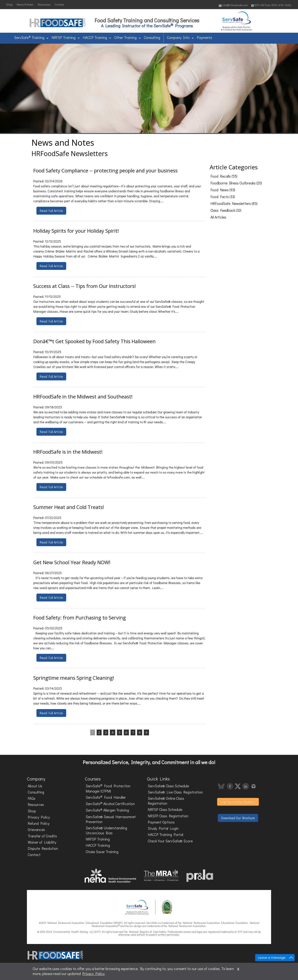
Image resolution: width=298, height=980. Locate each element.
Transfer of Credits (42, 836)
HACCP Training (97, 38)
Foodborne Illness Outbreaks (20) (236, 183)
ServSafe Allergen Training (107, 810)
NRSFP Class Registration (168, 816)
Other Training (127, 38)
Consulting (152, 38)
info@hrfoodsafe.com (233, 5)
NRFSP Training (66, 38)
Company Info (180, 38)
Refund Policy (39, 823)
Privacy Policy (39, 817)
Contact (59, 4)
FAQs (32, 798)
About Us (35, 786)
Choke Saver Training (102, 852)
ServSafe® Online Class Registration (166, 801)
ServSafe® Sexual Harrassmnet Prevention (111, 819)
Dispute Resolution (43, 848)
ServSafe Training (31, 37)
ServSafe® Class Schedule (168, 786)
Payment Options (161, 822)
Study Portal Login (163, 828)
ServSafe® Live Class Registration (175, 792)
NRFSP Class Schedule (165, 810)
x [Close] (238, 968)
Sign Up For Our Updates (238, 802)
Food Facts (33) (223, 197)
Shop (9, 4)
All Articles (218, 217)
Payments (204, 38)
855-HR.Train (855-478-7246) (271, 5)
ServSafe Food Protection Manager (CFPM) (108, 788)
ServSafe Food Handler (106, 797)
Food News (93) (223, 190)
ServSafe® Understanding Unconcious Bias (106, 830)
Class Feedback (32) (226, 210)
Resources (44, 4)
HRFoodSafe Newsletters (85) (234, 204)
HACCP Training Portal (165, 835)
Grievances (36, 830)
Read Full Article (51, 211)
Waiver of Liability (42, 842)
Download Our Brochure (238, 818)
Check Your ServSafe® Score (170, 841)
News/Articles (25, 4)
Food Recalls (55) (224, 176)
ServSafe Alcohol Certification (110, 804)
